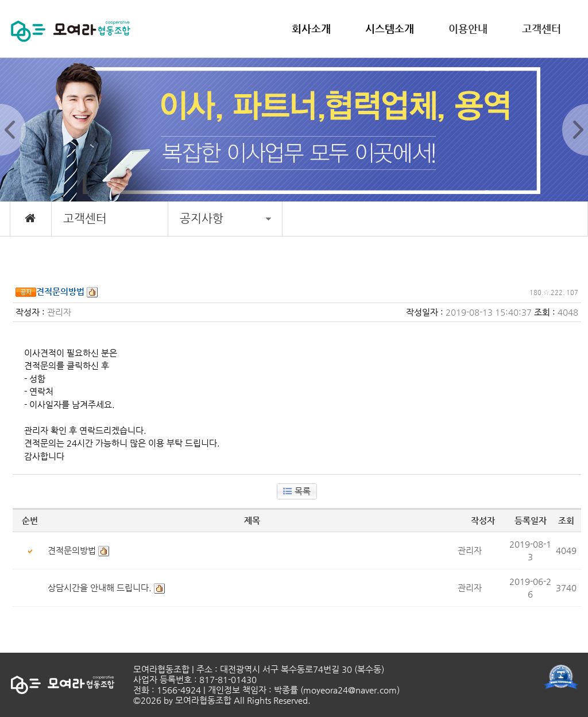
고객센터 (541, 28)
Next (575, 130)
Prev (13, 130)
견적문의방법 (72, 550)
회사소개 (311, 28)
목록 (297, 491)
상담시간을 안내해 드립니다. (100, 588)
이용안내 (468, 28)
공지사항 (225, 218)
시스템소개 (390, 28)
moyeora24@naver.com (350, 690)
